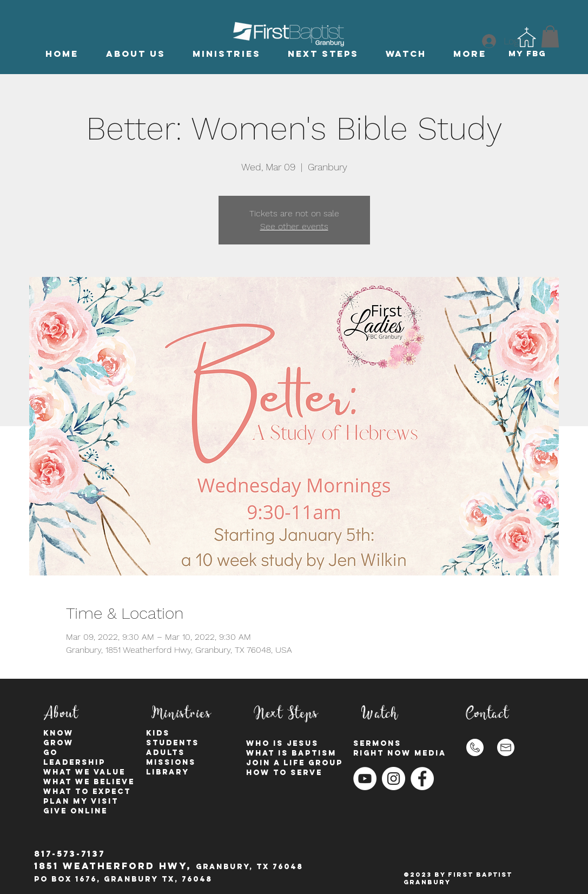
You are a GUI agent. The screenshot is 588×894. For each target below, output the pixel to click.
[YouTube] (365, 779)
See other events (294, 226)
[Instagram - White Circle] (394, 779)
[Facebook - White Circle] (422, 779)
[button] (136, 54)
